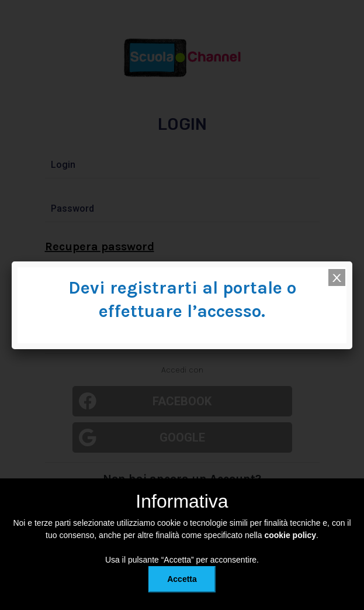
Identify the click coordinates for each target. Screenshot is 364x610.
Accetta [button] (182, 579)
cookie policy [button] (290, 535)
